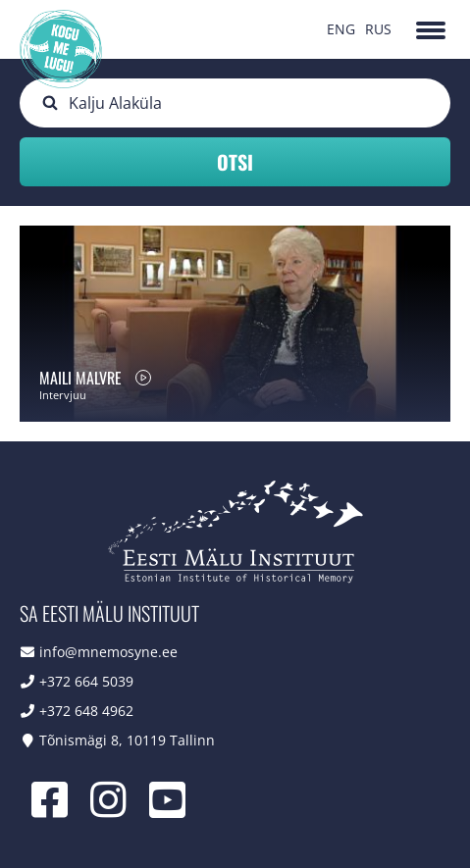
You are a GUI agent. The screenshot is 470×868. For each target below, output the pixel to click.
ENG (341, 29)
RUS (378, 29)
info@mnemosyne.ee (108, 652)
